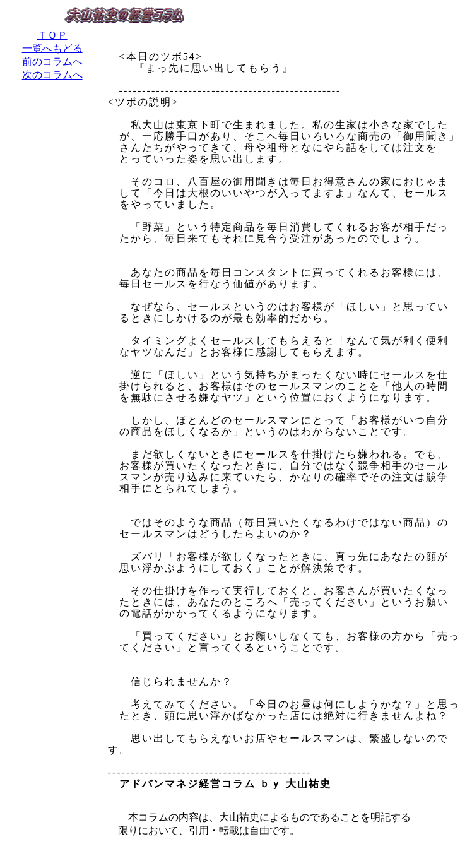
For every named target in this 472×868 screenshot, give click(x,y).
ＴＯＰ (52, 35)
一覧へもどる (52, 48)
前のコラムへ (52, 62)
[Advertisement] (52, 283)
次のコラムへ (52, 75)
